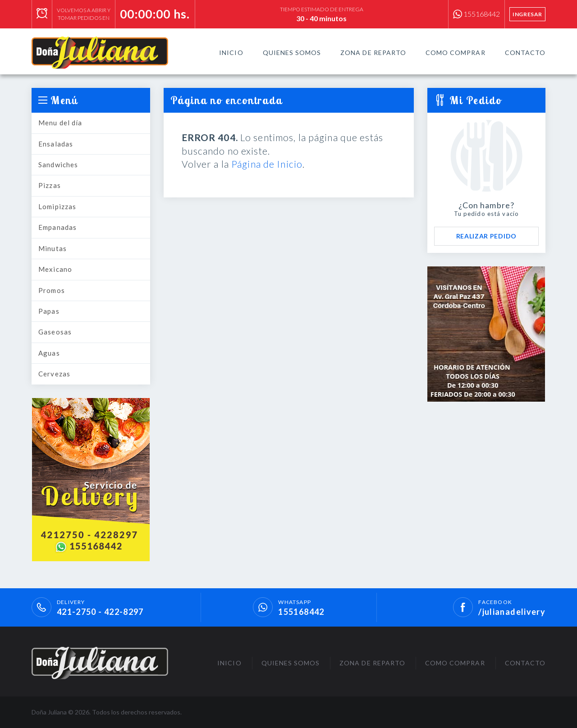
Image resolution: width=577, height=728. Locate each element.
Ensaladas (56, 144)
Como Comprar (456, 53)
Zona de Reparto (373, 53)
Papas (49, 311)
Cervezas (54, 374)
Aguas (49, 353)
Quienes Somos (292, 53)
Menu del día (60, 123)
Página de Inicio (267, 164)
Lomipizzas (57, 206)
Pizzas (50, 185)
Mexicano (55, 269)
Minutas (53, 248)
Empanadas (57, 227)
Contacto (525, 53)
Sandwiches (58, 165)
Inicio (231, 53)
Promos (52, 290)
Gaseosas (55, 332)
